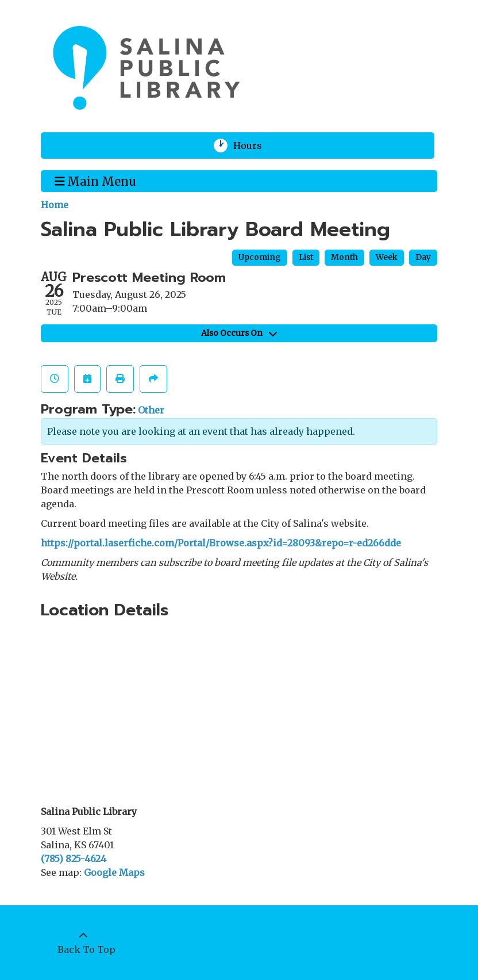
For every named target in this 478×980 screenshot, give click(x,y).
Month (344, 257)
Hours (255, 146)
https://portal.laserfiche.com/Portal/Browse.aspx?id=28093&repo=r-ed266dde (221, 543)
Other (151, 410)
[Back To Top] (83, 943)
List (306, 257)
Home (55, 205)
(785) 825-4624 (74, 859)
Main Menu (96, 181)
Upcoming (260, 257)
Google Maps (114, 872)
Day (423, 257)
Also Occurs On (239, 333)
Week (387, 257)
